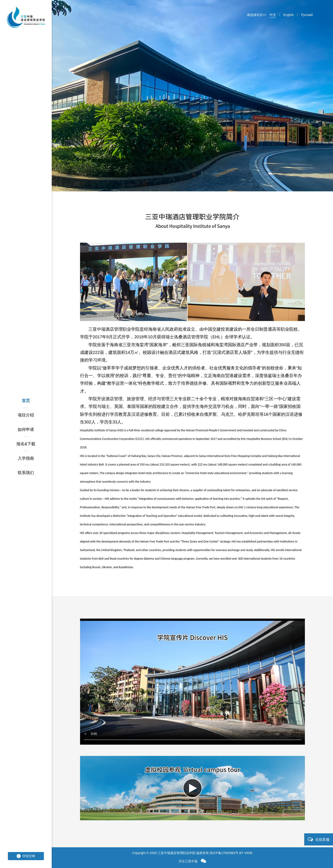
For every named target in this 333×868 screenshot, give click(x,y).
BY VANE (246, 853)
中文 (273, 15)
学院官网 (26, 856)
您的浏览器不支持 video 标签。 (192, 682)
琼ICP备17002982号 (224, 853)
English (288, 15)
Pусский (307, 15)
